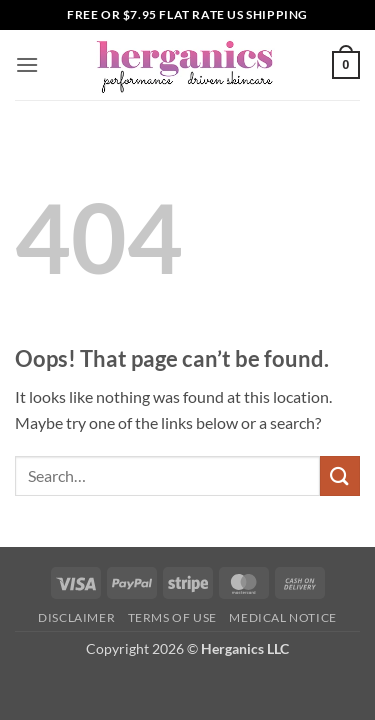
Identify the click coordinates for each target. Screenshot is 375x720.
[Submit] (340, 475)
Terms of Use (172, 617)
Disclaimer (76, 617)
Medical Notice (283, 617)
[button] (27, 64)
